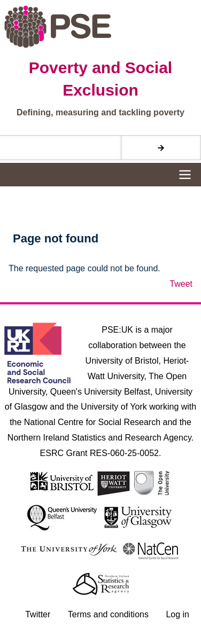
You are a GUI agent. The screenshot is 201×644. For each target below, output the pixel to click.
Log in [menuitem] (177, 614)
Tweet (181, 284)
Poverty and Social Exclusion (100, 79)
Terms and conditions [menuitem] (108, 614)
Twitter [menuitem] (38, 614)
